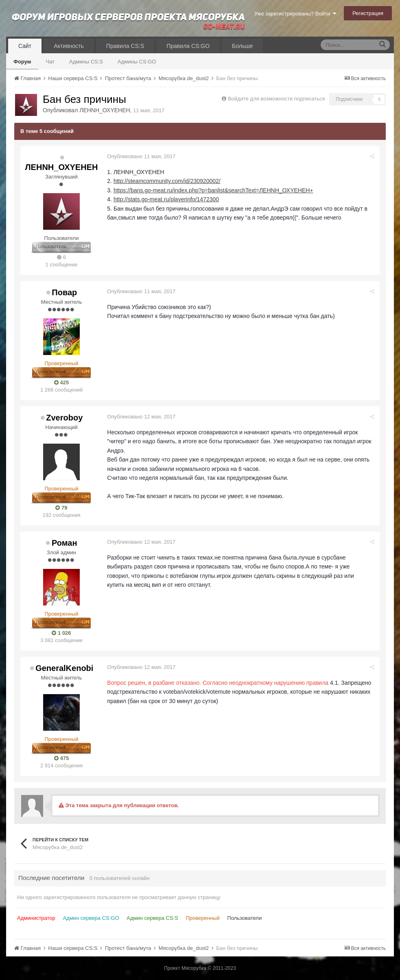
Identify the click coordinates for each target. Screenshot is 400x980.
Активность (69, 46)
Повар (64, 292)
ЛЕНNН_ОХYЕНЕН (105, 110)
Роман (64, 543)
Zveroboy (64, 418)
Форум (22, 62)
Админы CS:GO (137, 62)
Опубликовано (142, 156)
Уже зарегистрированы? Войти (295, 14)
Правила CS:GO (188, 46)
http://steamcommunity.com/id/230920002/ (168, 181)
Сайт (25, 46)
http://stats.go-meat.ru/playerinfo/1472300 (167, 199)
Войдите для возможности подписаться (276, 99)
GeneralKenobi (64, 668)
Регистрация (368, 13)
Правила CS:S (125, 46)
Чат (50, 62)
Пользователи (244, 918)
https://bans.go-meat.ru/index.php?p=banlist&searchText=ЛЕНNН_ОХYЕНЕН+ (215, 190)
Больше (242, 46)
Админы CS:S (86, 62)
